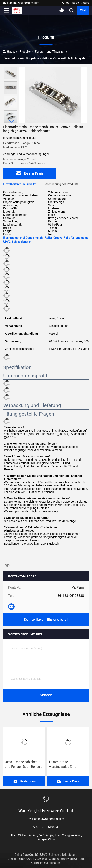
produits (25, 52)
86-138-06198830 (75, 3)
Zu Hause (9, 52)
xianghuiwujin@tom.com (21, 3)
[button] (12, 121)
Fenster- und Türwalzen (50, 52)
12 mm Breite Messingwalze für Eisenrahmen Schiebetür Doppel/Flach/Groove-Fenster (66, 765)
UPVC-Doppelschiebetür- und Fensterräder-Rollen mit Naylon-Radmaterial (23, 765)
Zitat (83, 10)
